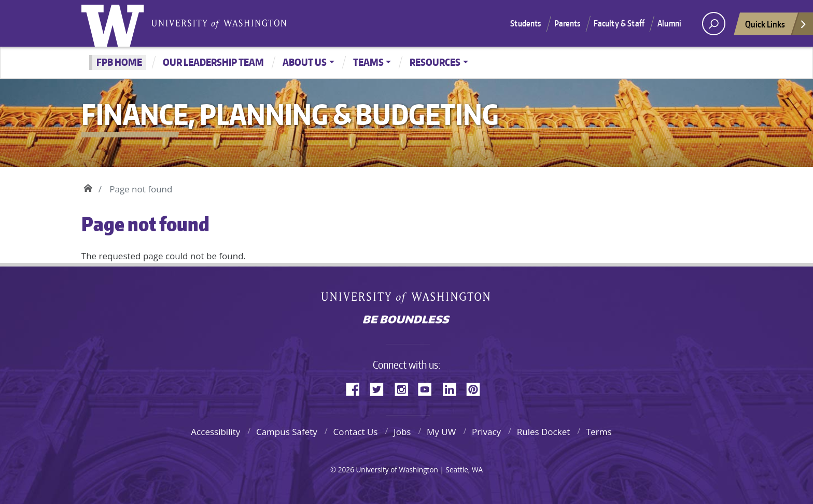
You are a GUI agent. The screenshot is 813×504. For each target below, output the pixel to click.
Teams (368, 62)
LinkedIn (453, 388)
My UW (441, 432)
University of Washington (115, 23)
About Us (305, 62)
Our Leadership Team (213, 62)
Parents (567, 23)
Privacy (486, 432)
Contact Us (355, 432)
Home (88, 187)
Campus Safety (287, 432)
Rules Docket (544, 432)
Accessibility (215, 432)
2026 (346, 470)
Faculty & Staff (619, 23)
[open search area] (714, 24)
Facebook (357, 388)
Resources (435, 62)
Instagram (405, 388)
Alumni (669, 23)
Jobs (402, 432)
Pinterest (477, 388)
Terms (599, 432)
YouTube (429, 388)
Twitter (381, 388)
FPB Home (119, 62)
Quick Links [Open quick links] (776, 27)
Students (525, 23)
